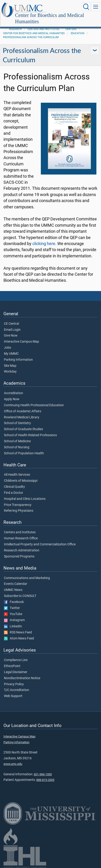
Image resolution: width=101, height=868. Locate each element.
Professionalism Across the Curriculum (31, 37)
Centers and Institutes (43, 29)
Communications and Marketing (27, 578)
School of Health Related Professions (30, 435)
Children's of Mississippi (21, 481)
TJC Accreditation (17, 690)
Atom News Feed (19, 639)
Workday (10, 372)
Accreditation (14, 393)
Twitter (12, 608)
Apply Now (12, 399)
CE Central (11, 324)
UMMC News (13, 590)
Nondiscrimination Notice (22, 678)
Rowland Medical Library (22, 417)
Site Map (10, 366)
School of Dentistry (17, 423)
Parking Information (18, 360)
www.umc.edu (13, 764)
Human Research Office (21, 538)
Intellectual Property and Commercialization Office (40, 544)
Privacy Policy (14, 684)
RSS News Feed (18, 632)
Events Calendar (16, 584)
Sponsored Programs (19, 557)
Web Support (13, 696)
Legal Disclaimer (16, 672)
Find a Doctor (14, 493)
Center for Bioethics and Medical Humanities (49, 18)
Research (15, 29)
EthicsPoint (12, 666)
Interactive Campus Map (21, 342)
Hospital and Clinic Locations (25, 499)
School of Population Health (24, 453)
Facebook (14, 602)
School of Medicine (17, 441)
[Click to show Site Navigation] (96, 7)
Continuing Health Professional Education (34, 405)
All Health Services (17, 475)
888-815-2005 (45, 780)
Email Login (12, 330)
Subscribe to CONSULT (20, 596)
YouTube (13, 614)
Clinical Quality (14, 487)
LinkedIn (13, 626)
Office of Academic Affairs (23, 411)
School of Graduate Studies (23, 429)
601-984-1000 (43, 774)
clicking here (44, 244)
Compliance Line (16, 660)
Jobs (8, 348)
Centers (71, 29)
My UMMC (11, 354)
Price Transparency (18, 505)
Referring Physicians (19, 511)
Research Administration (22, 550)
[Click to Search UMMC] (86, 7)
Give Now (11, 336)
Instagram (14, 620)
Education (78, 33)
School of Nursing (17, 447)
